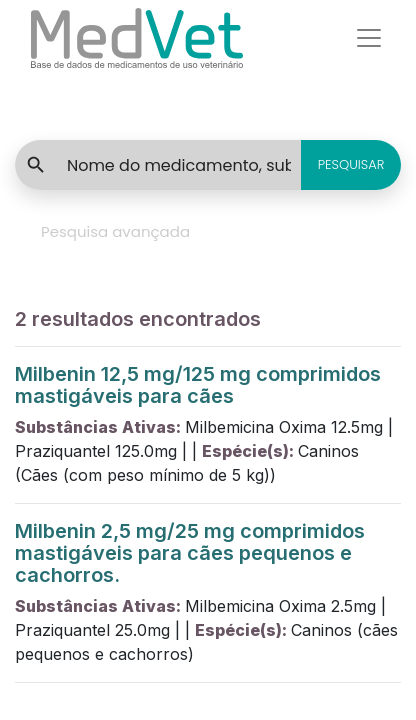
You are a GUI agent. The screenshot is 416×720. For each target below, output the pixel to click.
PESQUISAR (351, 164)
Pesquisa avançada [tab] (115, 231)
